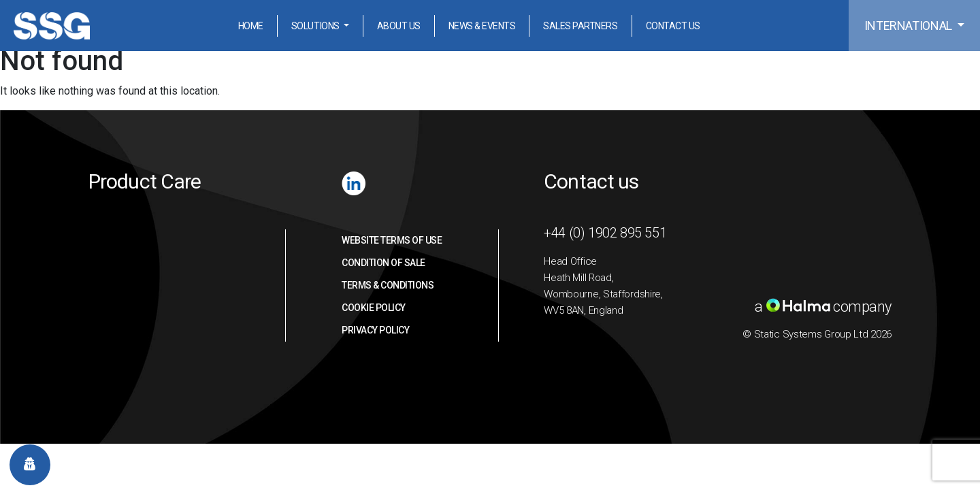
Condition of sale (383, 263)
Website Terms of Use (392, 240)
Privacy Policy (375, 330)
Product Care (145, 181)
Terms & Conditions (388, 285)
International (910, 26)
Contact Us (673, 26)
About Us (399, 26)
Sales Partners (580, 26)
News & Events (482, 26)
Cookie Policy (374, 308)
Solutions (316, 26)
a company (823, 307)
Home (251, 26)
